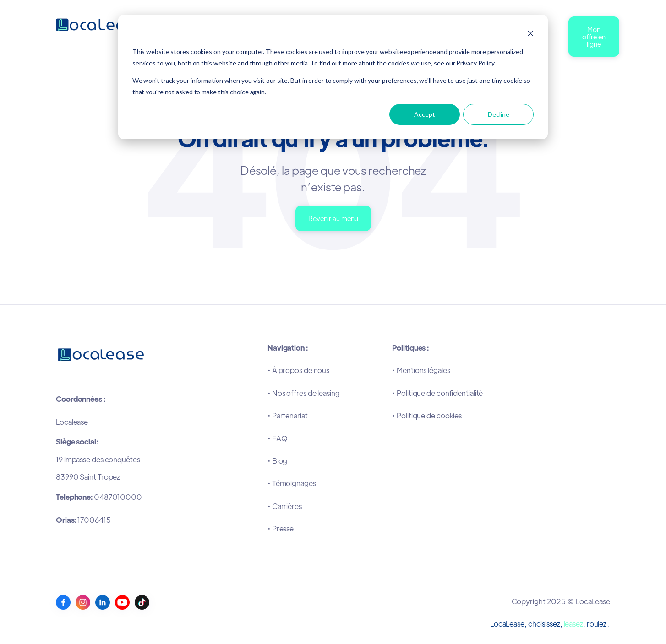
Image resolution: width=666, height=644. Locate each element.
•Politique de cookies (427, 415)
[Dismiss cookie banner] (530, 35)
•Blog (277, 461)
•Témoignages (292, 483)
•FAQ (278, 438)
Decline (499, 114)
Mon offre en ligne (594, 36)
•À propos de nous (298, 370)
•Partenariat (288, 415)
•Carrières (285, 506)
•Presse (281, 528)
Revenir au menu (333, 218)
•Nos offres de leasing (304, 393)
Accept (425, 114)
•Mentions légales (421, 370)
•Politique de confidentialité (437, 393)
